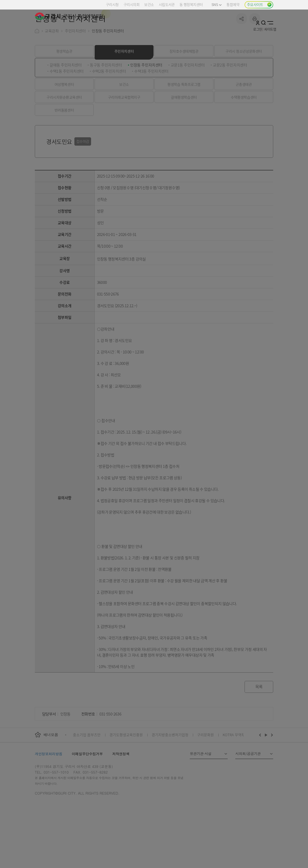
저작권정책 (121, 790)
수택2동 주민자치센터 (109, 107)
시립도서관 (167, 4)
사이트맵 (270, 23)
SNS (217, 4)
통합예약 (233, 4)
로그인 (258, 23)
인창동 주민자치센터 (146, 101)
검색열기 (264, 23)
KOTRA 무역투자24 (237, 771)
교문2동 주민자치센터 (230, 101)
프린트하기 (255, 55)
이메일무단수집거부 (87, 790)
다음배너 (271, 771)
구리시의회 (131, 4)
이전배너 (261, 771)
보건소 (149, 4)
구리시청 (112, 4)
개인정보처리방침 (49, 790)
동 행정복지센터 (191, 4)
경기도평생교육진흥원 (126, 771)
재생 (266, 771)
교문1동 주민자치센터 (188, 101)
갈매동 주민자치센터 (66, 101)
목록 (259, 722)
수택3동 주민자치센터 (151, 107)
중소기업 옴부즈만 (87, 771)
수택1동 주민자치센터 (67, 107)
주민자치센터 (75, 67)
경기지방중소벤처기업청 (170, 771)
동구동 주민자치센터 (106, 101)
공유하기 (242, 55)
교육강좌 (52, 67)
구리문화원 (205, 771)
